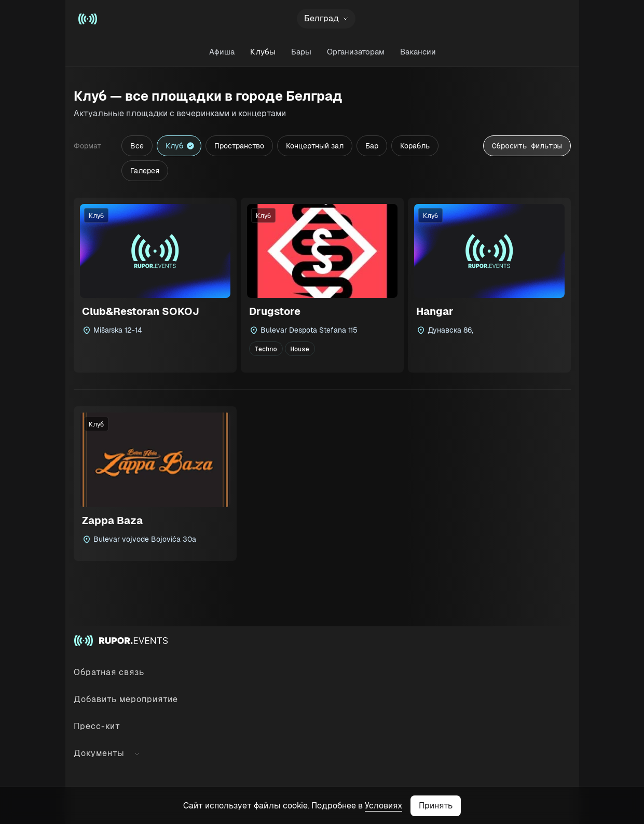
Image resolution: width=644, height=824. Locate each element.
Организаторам (355, 52)
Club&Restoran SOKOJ (141, 311)
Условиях (383, 806)
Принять (436, 806)
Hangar (435, 311)
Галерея (145, 171)
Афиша (221, 52)
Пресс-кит (97, 726)
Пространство (239, 146)
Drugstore (275, 311)
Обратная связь (109, 672)
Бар (372, 146)
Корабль (415, 146)
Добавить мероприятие (126, 699)
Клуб (174, 146)
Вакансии (417, 52)
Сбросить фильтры (527, 146)
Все (137, 146)
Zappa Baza (112, 520)
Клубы (262, 52)
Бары (301, 52)
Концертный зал (315, 146)
